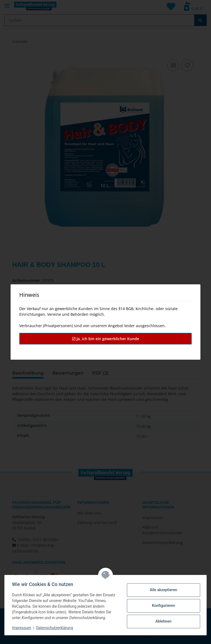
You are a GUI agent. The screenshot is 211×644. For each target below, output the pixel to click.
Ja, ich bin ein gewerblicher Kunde (106, 339)
